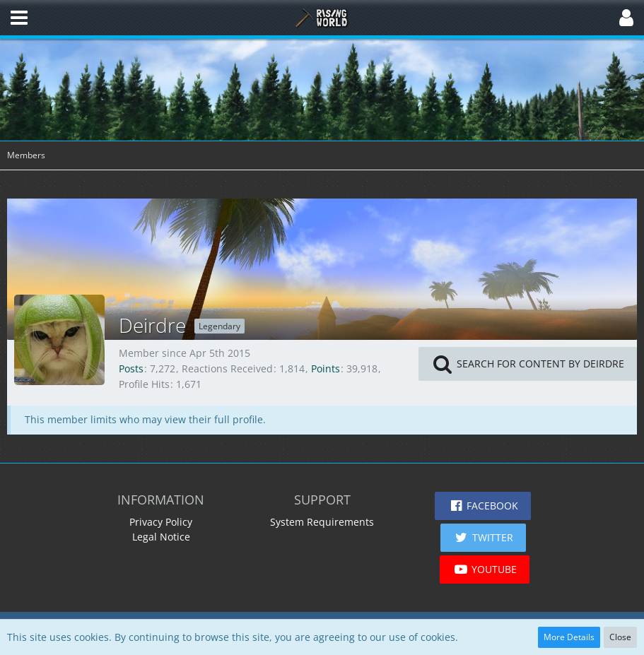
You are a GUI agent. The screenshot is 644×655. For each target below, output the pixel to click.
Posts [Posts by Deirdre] (131, 368)
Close (620, 637)
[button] (19, 18)
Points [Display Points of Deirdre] (326, 368)
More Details (569, 637)
